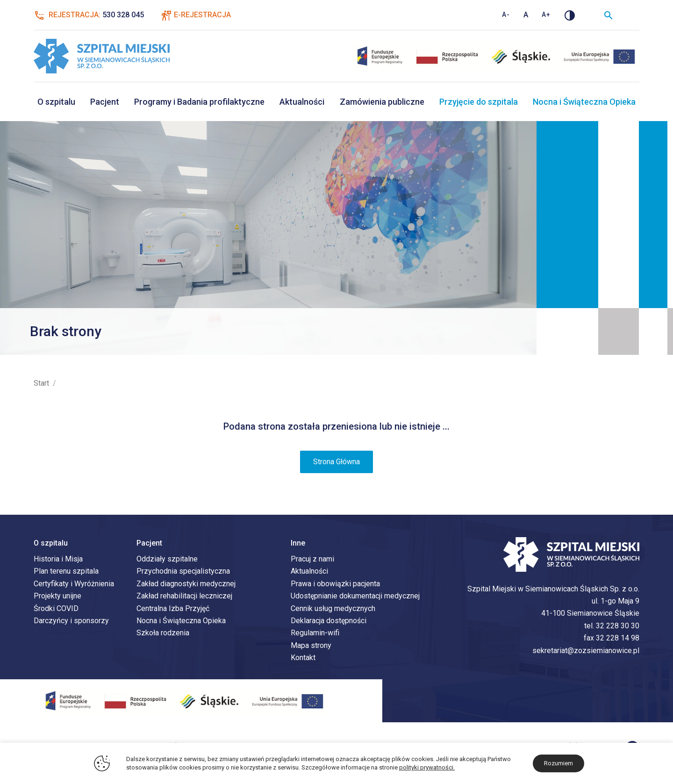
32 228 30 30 (618, 627)
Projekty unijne (57, 597)
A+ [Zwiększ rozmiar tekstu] (546, 14)
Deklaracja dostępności (329, 622)
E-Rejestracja (202, 15)
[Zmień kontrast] (570, 15)
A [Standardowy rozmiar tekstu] (526, 15)
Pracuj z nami (312, 560)
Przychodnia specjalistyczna (183, 572)
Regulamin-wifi (315, 634)
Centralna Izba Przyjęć (173, 609)
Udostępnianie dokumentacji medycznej (355, 597)
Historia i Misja (58, 560)
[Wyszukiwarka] (609, 15)
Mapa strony (311, 647)
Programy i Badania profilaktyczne (199, 102)
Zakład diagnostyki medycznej (186, 585)
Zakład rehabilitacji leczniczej (184, 597)
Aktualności (302, 102)
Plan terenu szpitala (66, 572)
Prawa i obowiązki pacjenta (335, 585)
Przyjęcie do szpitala (479, 102)
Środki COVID (56, 609)
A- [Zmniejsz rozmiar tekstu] (506, 14)
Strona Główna (336, 463)
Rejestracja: (89, 15)
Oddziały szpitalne (167, 560)
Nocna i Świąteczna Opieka (584, 102)
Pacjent (105, 102)
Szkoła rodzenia (163, 634)
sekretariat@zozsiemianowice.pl (586, 651)
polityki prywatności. (427, 767)
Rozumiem (558, 763)
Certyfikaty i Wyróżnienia (74, 585)
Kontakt (303, 659)
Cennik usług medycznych (333, 609)
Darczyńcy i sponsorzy (71, 622)
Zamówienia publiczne (382, 102)
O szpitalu (56, 102)
